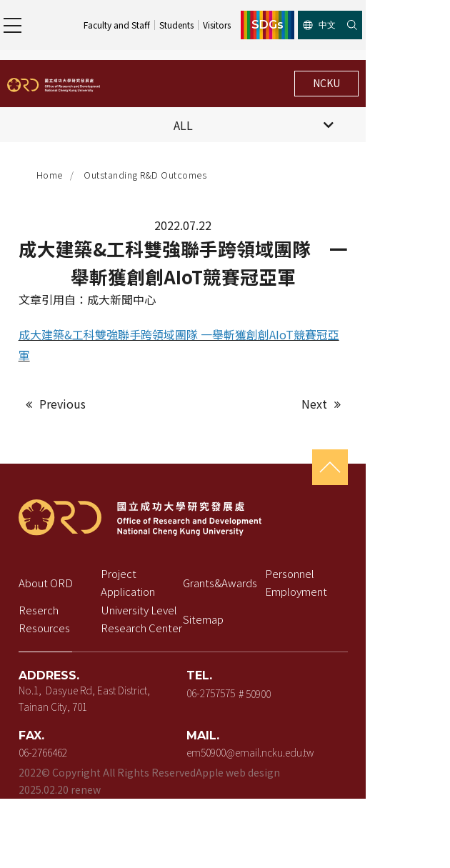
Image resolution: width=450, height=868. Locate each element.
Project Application (170, 567)
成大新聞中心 (125, 303)
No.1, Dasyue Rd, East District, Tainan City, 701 (116, 682)
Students (259, 25)
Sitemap (245, 603)
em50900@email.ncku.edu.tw (291, 737)
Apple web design (241, 759)
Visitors (299, 25)
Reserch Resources (69, 603)
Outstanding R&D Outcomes (149, 175)
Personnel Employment (357, 567)
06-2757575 (252, 676)
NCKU (408, 83)
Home (54, 175)
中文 (402, 25)
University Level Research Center (164, 603)
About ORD (49, 567)
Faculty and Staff (199, 25)
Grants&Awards (261, 567)
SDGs (350, 25)
